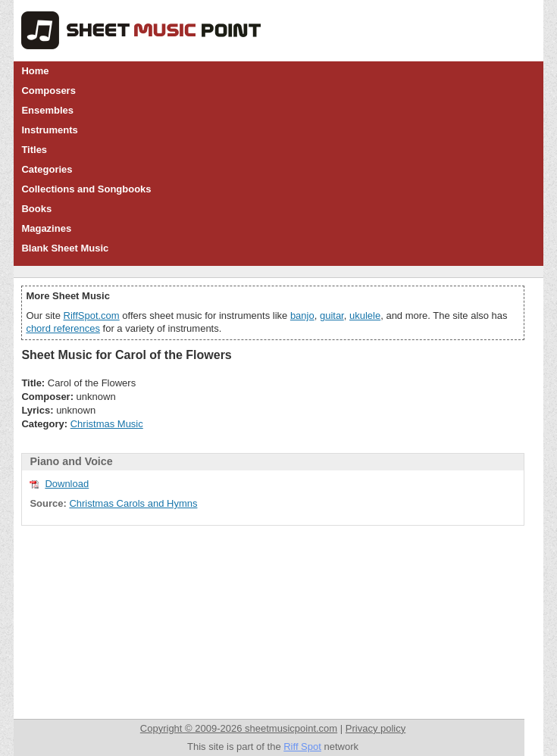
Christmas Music (107, 424)
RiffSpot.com (92, 316)
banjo (302, 316)
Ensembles (47, 110)
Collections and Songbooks (86, 189)
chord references (63, 328)
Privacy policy (376, 728)
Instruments (49, 130)
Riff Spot (302, 747)
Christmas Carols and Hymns (133, 503)
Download (67, 484)
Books (36, 209)
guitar (332, 316)
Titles (34, 150)
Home (35, 71)
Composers (49, 91)
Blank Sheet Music (65, 248)
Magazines (46, 228)
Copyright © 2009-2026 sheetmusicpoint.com (239, 728)
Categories (47, 169)
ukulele (365, 316)
